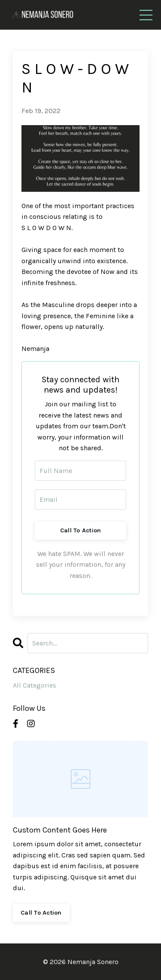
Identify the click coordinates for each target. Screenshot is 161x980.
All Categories (35, 685)
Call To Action (81, 530)
